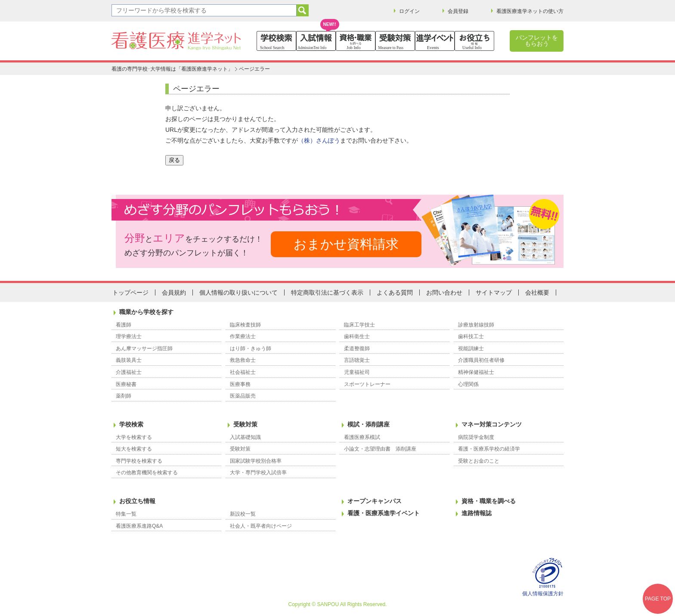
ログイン (409, 11)
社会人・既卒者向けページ (261, 526)
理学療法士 (129, 336)
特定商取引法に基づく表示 (327, 292)
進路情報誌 (477, 513)
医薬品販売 (243, 396)
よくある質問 (395, 292)
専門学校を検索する (139, 461)
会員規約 (174, 292)
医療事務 (240, 384)
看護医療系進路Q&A (139, 526)
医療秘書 (126, 384)
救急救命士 (243, 360)
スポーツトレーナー (367, 384)
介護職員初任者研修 (481, 360)
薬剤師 (124, 396)
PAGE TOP (658, 599)
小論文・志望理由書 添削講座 (380, 449)
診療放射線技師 (476, 325)
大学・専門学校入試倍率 (258, 473)
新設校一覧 (243, 514)
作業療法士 (243, 336)
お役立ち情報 (137, 501)
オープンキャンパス (375, 501)
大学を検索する (134, 437)
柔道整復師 (357, 348)
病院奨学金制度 (476, 437)
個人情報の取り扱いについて (238, 292)
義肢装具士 (129, 360)
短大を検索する (134, 449)
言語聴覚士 (357, 360)
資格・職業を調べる (489, 501)
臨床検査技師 (245, 325)
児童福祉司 (357, 372)
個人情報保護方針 (543, 594)
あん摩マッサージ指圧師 (144, 348)
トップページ (130, 292)
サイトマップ (494, 292)
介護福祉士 (129, 372)
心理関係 (468, 384)
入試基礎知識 (245, 437)
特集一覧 (126, 514)
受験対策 (245, 424)
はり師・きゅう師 (251, 348)
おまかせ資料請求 (346, 244)
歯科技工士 (471, 336)
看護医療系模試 (362, 437)
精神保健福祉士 (476, 372)
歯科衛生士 (357, 336)
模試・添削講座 (368, 424)
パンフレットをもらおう (537, 40)
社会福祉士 (243, 372)
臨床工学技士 (359, 325)
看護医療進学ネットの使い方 (530, 11)
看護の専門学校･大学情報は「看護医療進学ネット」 (172, 69)
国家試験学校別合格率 (256, 461)
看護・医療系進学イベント (384, 513)
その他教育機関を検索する (147, 473)
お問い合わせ (444, 292)
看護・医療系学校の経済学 (489, 449)
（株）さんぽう (319, 140)
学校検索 (131, 424)
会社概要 (537, 292)
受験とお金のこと (479, 461)
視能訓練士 (471, 348)
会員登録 (458, 11)
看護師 (124, 325)
